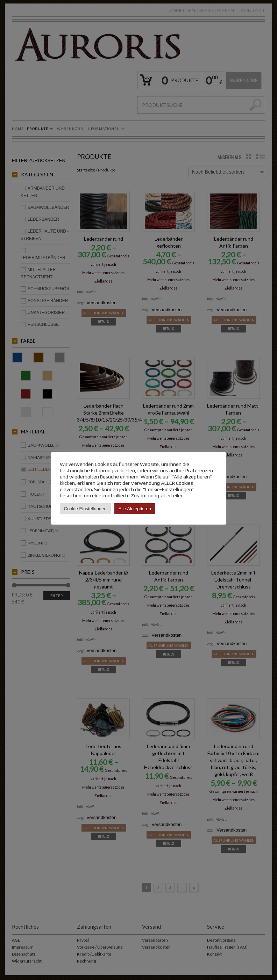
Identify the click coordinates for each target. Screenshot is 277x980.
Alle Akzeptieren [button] (135, 509)
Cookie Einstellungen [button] (85, 509)
